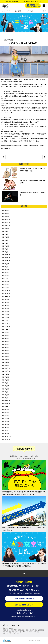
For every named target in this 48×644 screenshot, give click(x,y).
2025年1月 (5, 252)
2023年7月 (5, 305)
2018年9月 (5, 374)
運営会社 (5, 625)
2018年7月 (5, 380)
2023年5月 (5, 311)
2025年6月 (5, 237)
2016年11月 (5, 439)
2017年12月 (5, 401)
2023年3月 (5, 317)
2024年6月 (5, 273)
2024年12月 (5, 255)
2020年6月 (5, 350)
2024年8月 (5, 267)
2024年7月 (5, 270)
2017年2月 (5, 431)
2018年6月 (5, 383)
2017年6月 (5, 419)
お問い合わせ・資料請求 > (24, 599)
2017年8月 (5, 413)
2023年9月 (5, 299)
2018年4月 (5, 389)
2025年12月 (5, 219)
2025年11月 (5, 222)
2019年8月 (5, 359)
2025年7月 (5, 234)
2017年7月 (5, 416)
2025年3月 (5, 246)
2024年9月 (5, 264)
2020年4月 (5, 356)
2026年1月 (5, 216)
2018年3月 (5, 392)
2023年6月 (5, 308)
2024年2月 (5, 285)
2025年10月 (5, 225)
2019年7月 (5, 362)
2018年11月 (5, 368)
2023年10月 (5, 296)
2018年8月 (5, 377)
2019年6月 (5, 365)
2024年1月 (5, 288)
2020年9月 (5, 341)
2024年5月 (5, 276)
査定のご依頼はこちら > (24, 605)
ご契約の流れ (30, 11)
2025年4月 (5, 243)
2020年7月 (5, 347)
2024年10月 (5, 261)
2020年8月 (5, 344)
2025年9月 (5, 228)
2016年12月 (5, 436)
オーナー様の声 (42, 11)
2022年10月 (5, 329)
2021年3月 (5, 338)
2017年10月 (5, 407)
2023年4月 (5, 314)
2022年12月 (5, 323)
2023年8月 (5, 303)
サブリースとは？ (6, 11)
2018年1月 (5, 398)
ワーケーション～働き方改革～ (3, 157)
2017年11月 (5, 404)
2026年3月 (5, 210)
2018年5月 (5, 386)
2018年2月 (5, 395)
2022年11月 (5, 326)
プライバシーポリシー (17, 625)
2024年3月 (5, 282)
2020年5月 (5, 353)
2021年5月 (5, 332)
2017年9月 (5, 410)
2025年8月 (5, 231)
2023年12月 (5, 291)
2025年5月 (5, 240)
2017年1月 (5, 434)
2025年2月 (5, 249)
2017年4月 (5, 425)
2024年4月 (5, 279)
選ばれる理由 (18, 11)
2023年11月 (5, 294)
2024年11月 (5, 258)
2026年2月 (5, 213)
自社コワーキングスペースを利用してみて (45, 157)
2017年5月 (5, 422)
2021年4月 (5, 335)
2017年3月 (5, 427)
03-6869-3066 (33, 5)
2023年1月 (5, 320)
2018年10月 (5, 371)
